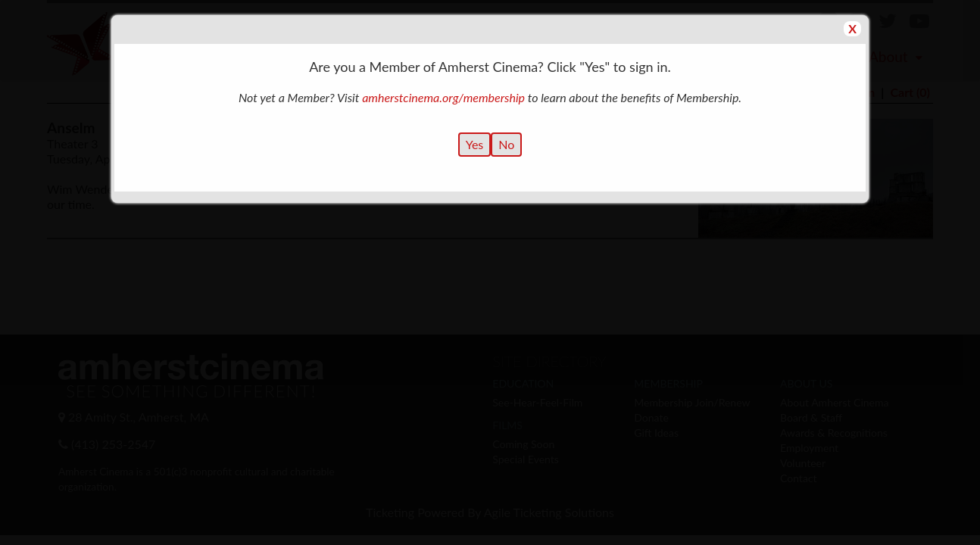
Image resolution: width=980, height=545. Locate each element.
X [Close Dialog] (852, 28)
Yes (475, 144)
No (506, 144)
